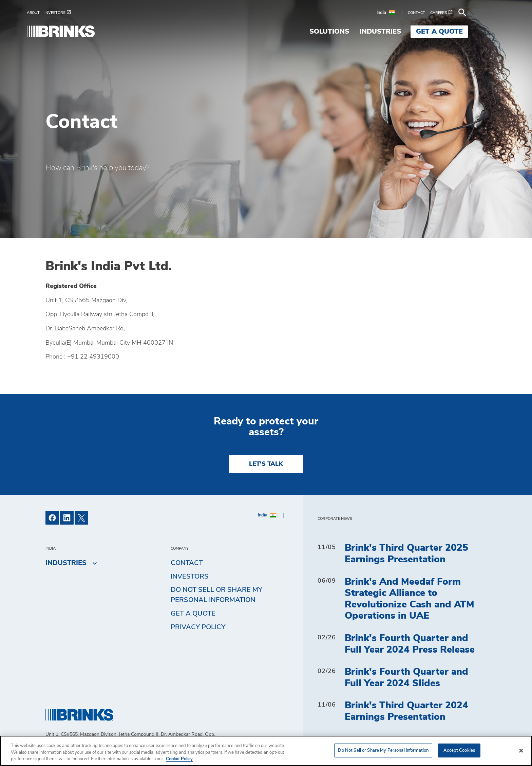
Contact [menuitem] (187, 563)
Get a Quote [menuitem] (458, 32)
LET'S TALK (266, 464)
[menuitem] (54, 13)
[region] (266, 751)
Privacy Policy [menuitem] (198, 627)
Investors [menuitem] (190, 577)
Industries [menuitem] (399, 32)
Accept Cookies (459, 750)
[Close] (521, 750)
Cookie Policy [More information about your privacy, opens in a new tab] (179, 759)
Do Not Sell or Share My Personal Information (216, 595)
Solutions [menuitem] (348, 32)
